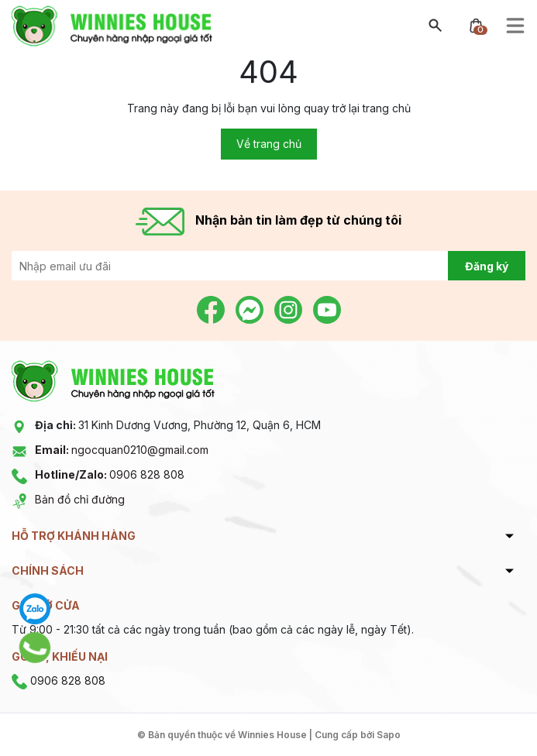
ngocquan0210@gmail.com (122, 450)
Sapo (389, 735)
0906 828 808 (110, 474)
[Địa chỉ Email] (268, 266)
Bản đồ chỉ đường (80, 499)
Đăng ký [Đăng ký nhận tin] (487, 266)
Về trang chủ (269, 144)
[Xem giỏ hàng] (476, 24)
